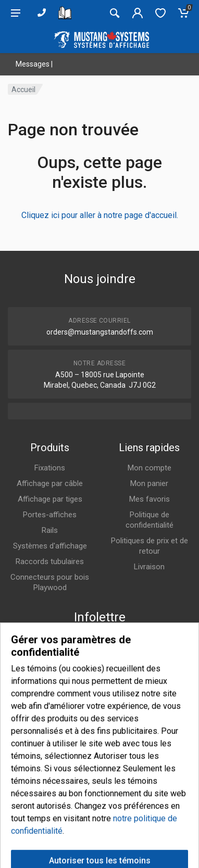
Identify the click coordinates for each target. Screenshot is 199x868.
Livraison (149, 567)
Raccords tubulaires (50, 561)
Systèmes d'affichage (50, 546)
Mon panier (149, 483)
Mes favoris (150, 499)
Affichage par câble (50, 483)
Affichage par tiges (50, 499)
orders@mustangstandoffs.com (100, 332)
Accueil (23, 90)
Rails (50, 530)
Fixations (50, 468)
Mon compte (150, 468)
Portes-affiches (50, 515)
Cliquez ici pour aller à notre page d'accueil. (100, 215)
